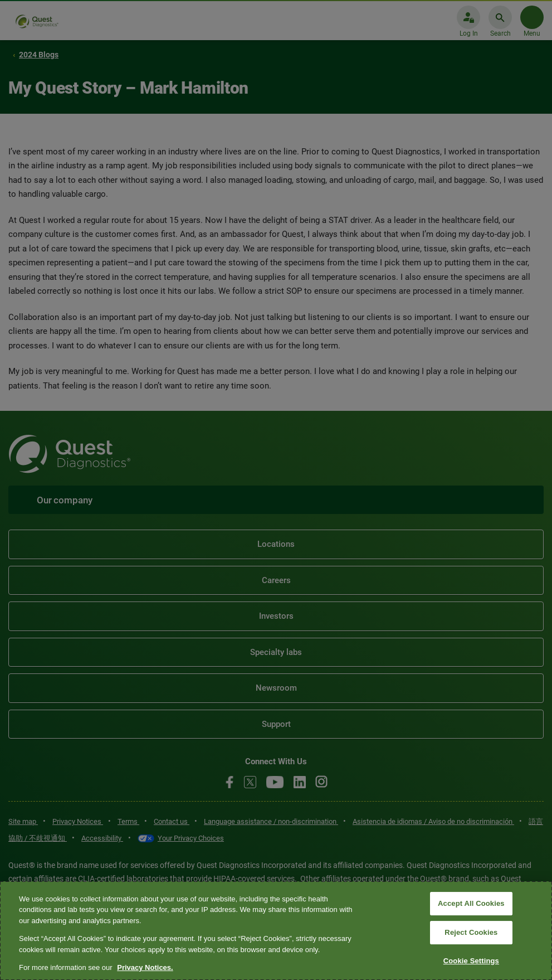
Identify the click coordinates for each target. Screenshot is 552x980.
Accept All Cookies (471, 904)
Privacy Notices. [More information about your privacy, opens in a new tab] (145, 967)
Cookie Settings (471, 961)
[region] (276, 931)
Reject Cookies (471, 932)
